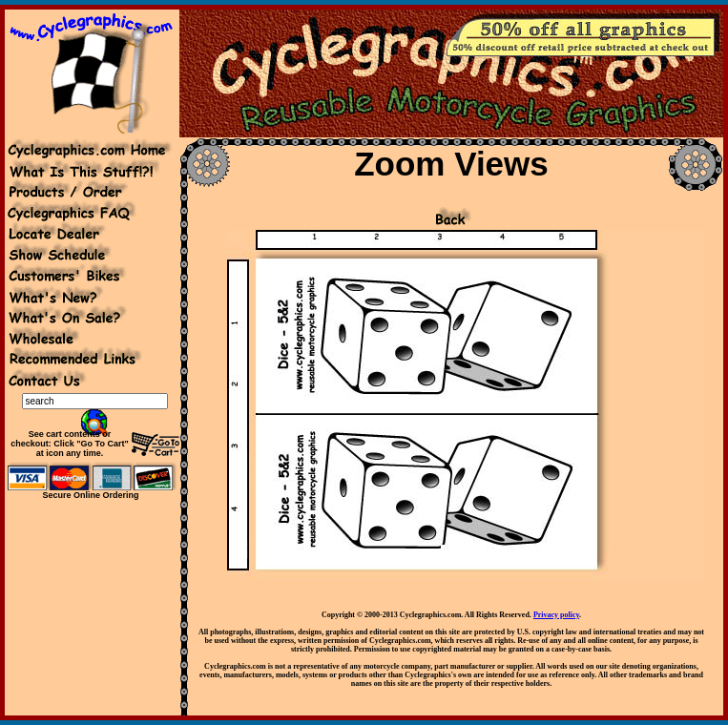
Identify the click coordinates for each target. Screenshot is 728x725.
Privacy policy (556, 615)
